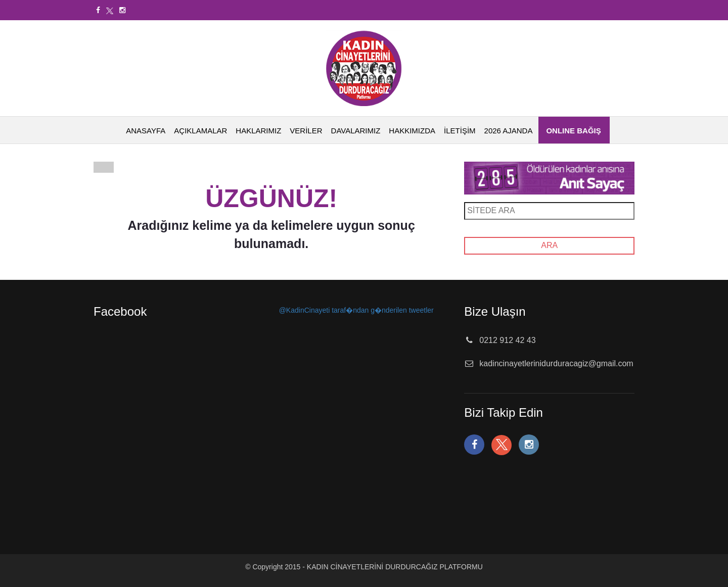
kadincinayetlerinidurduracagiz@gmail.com (556, 363)
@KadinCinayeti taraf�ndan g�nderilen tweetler (356, 310)
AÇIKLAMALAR (200, 131)
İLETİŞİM (460, 131)
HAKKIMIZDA (412, 131)
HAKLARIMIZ (258, 131)
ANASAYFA (146, 131)
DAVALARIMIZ (356, 131)
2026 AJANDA (509, 131)
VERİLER (306, 131)
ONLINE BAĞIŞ (573, 131)
